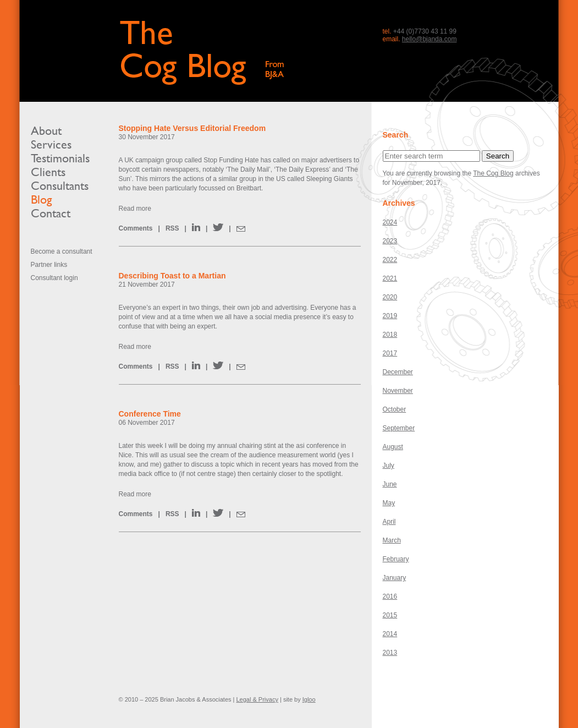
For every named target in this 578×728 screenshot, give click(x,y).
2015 (390, 615)
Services (51, 144)
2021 (390, 278)
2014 (390, 634)
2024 (390, 222)
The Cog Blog (493, 173)
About (46, 131)
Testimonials (60, 158)
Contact (51, 213)
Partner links (49, 265)
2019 (390, 316)
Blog (41, 199)
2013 (390, 653)
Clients (48, 172)
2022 (390, 260)
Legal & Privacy (257, 699)
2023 (390, 241)
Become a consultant (62, 251)
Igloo (309, 699)
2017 (390, 353)
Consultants (60, 186)
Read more (135, 209)
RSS (172, 228)
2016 (390, 596)
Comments (136, 228)
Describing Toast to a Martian (172, 276)
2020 (390, 297)
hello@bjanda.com (430, 39)
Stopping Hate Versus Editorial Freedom (192, 128)
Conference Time (150, 414)
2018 (390, 335)
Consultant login (54, 278)
